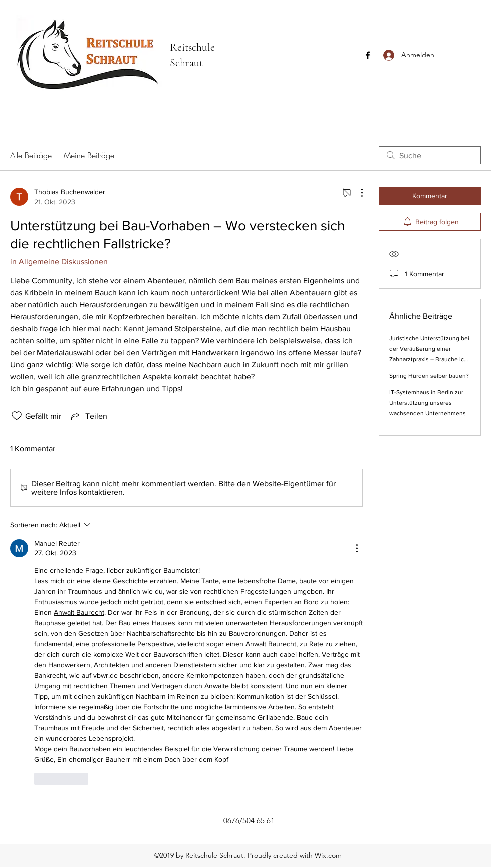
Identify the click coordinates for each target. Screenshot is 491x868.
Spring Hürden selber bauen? (429, 376)
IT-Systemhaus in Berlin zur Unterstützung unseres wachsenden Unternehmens (428, 403)
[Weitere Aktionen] (357, 193)
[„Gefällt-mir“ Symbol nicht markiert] (17, 416)
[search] (430, 155)
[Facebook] (368, 55)
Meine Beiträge (89, 155)
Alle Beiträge (31, 155)
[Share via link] (88, 416)
